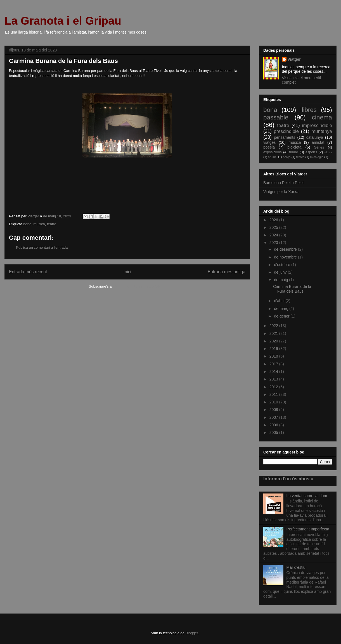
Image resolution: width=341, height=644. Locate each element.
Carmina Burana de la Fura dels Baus (292, 289)
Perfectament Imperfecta (308, 529)
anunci (273, 157)
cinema (322, 117)
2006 (274, 425)
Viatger (294, 59)
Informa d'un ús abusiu (288, 479)
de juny (281, 272)
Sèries (319, 147)
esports (311, 152)
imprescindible (317, 125)
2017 (274, 364)
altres (328, 152)
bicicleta (294, 147)
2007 (274, 417)
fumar (293, 152)
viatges (269, 142)
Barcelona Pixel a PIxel (283, 183)
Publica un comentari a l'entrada (42, 247)
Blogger (192, 633)
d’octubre (282, 265)
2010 (274, 402)
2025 (274, 227)
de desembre (286, 249)
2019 (274, 349)
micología (317, 157)
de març (281, 309)
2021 (274, 333)
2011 (274, 394)
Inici (127, 272)
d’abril (280, 301)
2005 (274, 433)
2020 (274, 341)
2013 (274, 379)
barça (287, 157)
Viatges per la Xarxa (281, 192)
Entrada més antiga (227, 272)
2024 (274, 235)
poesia (269, 147)
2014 (274, 372)
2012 (274, 387)
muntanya (322, 131)
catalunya (315, 137)
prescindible (286, 131)
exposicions (273, 152)
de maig (281, 280)
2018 (274, 356)
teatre (52, 224)
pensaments (285, 137)
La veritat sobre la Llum (307, 496)
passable (276, 117)
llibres (308, 110)
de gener (282, 316)
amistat (318, 142)
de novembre (286, 257)
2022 (274, 326)
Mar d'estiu (296, 567)
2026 (274, 220)
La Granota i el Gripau (63, 21)
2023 (274, 243)
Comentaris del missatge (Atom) (140, 286)
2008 (274, 410)
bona (27, 224)
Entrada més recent (28, 272)
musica (39, 224)
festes (300, 157)
